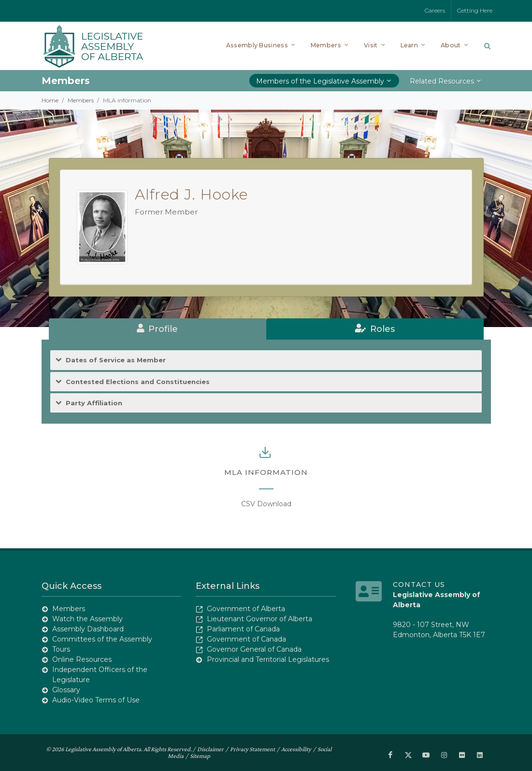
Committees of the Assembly (102, 639)
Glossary (66, 690)
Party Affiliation (94, 403)
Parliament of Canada (243, 629)
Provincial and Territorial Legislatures (268, 659)
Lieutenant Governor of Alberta (259, 619)
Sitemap (200, 756)
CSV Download (266, 504)
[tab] (158, 329)
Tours (61, 649)
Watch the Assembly (87, 619)
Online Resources (82, 659)
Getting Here (475, 10)
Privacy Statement (252, 749)
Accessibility (296, 749)
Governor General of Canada (254, 649)
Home (50, 100)
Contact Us (419, 585)
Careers (435, 10)
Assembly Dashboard (88, 629)
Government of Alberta (246, 609)
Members (81, 100)
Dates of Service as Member (116, 360)
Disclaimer (210, 749)
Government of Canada (246, 639)
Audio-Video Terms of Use (96, 700)
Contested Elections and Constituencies (138, 382)
